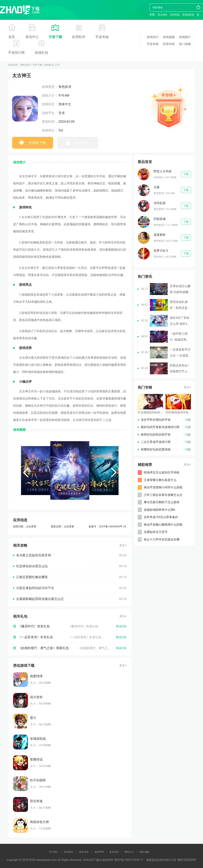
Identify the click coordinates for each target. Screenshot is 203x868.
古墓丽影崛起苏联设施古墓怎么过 (40, 599)
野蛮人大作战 (163, 171)
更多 (122, 545)
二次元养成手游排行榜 (156, 442)
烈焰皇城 (160, 219)
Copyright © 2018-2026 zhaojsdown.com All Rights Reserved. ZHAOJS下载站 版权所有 (60, 860)
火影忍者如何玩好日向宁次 (35, 588)
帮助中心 (129, 852)
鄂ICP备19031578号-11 (129, 860)
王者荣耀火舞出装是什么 (160, 480)
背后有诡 (175, 15)
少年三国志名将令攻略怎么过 (163, 495)
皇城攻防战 (188, 15)
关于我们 (54, 852)
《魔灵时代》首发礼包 (34, 626)
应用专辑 (169, 44)
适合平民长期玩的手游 (156, 420)
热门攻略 (185, 44)
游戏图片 (185, 37)
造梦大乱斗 (161, 251)
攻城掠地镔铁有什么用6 (159, 510)
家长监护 (114, 852)
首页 (12, 37)
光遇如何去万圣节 (156, 532)
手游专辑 (102, 37)
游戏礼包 (41, 53)
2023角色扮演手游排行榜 (181, 412)
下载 (186, 174)
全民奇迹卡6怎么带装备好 (161, 517)
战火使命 (163, 15)
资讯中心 (32, 37)
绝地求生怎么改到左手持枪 (162, 472)
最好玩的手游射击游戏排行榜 (160, 427)
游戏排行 (153, 37)
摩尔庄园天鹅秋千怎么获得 (162, 502)
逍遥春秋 (160, 235)
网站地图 (145, 852)
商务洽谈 (84, 852)
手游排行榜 (16, 53)
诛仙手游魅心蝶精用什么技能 (163, 525)
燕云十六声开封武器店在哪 (162, 539)
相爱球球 (36, 676)
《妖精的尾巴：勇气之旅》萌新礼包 (43, 648)
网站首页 (25, 65)
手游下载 (55, 37)
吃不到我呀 (38, 780)
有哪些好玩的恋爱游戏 (156, 449)
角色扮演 (49, 65)
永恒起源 (160, 203)
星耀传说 (36, 759)
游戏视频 (169, 37)
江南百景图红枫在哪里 (32, 577)
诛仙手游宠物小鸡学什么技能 (163, 487)
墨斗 (199, 15)
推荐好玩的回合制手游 (156, 435)
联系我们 (69, 852)
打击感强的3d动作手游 (152, 412)
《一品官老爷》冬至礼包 (35, 637)
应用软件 (79, 37)
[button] (26, 473)
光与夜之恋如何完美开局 (34, 555)
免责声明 (99, 852)
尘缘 (157, 187)
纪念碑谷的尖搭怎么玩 (32, 566)
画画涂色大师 (39, 822)
